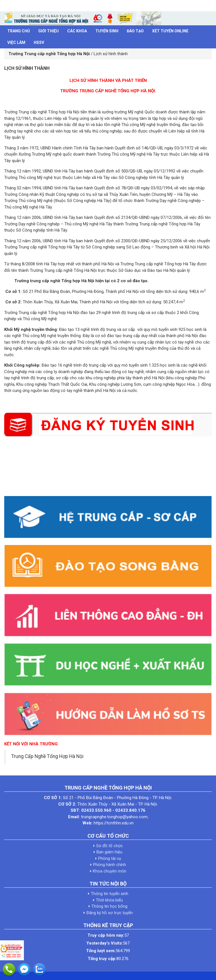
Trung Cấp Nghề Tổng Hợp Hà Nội (47, 756)
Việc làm (16, 42)
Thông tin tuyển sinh (110, 894)
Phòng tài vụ (110, 858)
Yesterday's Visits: (105, 943)
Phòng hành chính (110, 865)
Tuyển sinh (107, 31)
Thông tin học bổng (109, 906)
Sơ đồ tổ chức (110, 846)
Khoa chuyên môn (110, 871)
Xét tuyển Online (170, 31)
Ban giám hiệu (109, 852)
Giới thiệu (49, 31)
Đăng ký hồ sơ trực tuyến (110, 913)
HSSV (39, 42)
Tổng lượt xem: (101, 951)
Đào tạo (135, 31)
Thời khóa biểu (109, 900)
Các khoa (77, 31)
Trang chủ (19, 31)
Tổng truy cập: (102, 959)
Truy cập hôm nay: (106, 935)
